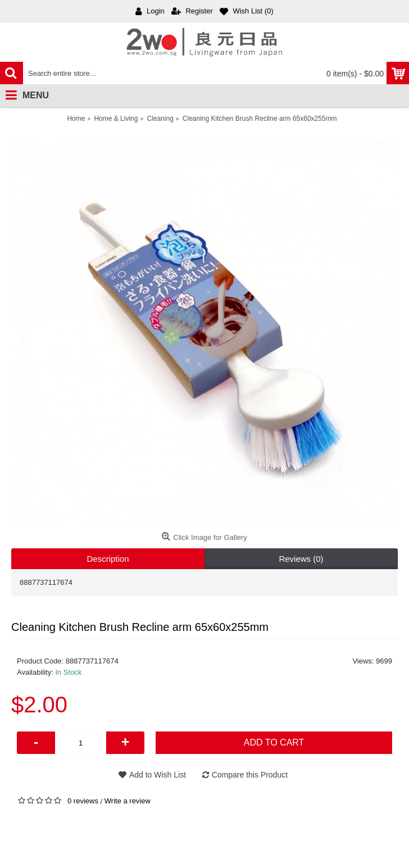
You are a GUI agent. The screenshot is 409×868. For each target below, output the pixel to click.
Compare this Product (250, 775)
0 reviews (83, 801)
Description (108, 559)
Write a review (128, 801)
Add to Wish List (158, 775)
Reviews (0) (301, 559)
